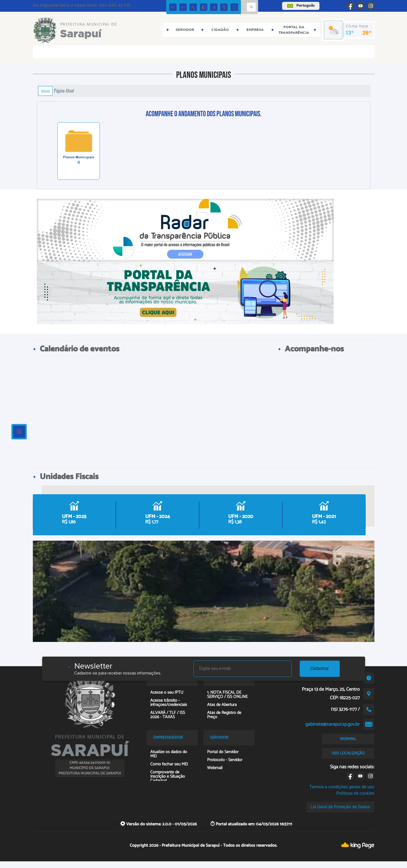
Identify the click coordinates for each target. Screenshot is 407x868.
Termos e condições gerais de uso (342, 787)
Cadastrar (320, 668)
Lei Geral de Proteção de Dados (340, 807)
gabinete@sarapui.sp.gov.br (333, 724)
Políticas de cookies (355, 793)
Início (45, 91)
